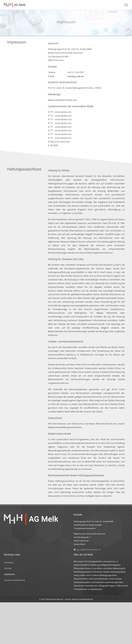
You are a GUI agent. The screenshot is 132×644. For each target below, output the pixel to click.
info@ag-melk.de (75, 76)
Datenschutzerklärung (59, 427)
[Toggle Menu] (126, 5)
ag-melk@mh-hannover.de (87, 550)
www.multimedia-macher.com (63, 100)
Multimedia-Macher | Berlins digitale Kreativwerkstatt (69, 599)
